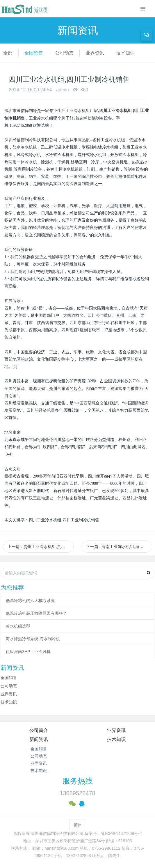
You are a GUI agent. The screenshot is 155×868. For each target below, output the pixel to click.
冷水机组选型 (18, 626)
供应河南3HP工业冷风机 (28, 652)
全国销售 (34, 53)
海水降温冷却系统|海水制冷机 (33, 639)
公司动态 (64, 53)
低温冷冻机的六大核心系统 (30, 601)
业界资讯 (95, 53)
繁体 (78, 825)
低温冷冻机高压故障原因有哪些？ (36, 613)
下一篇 (119, 547)
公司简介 (39, 730)
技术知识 (125, 53)
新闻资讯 (39, 739)
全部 (8, 53)
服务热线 (78, 781)
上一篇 (41, 547)
